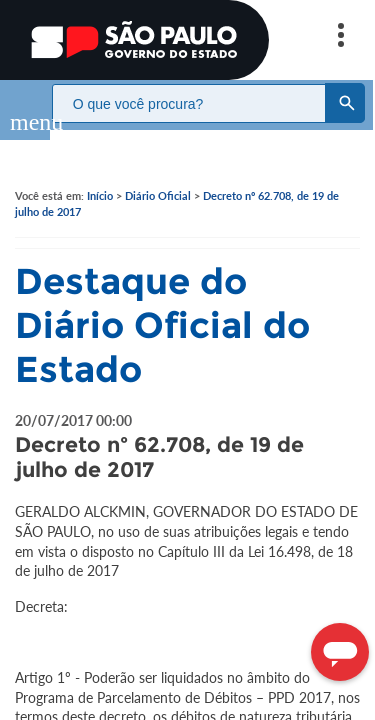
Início (100, 175)
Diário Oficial (158, 175)
